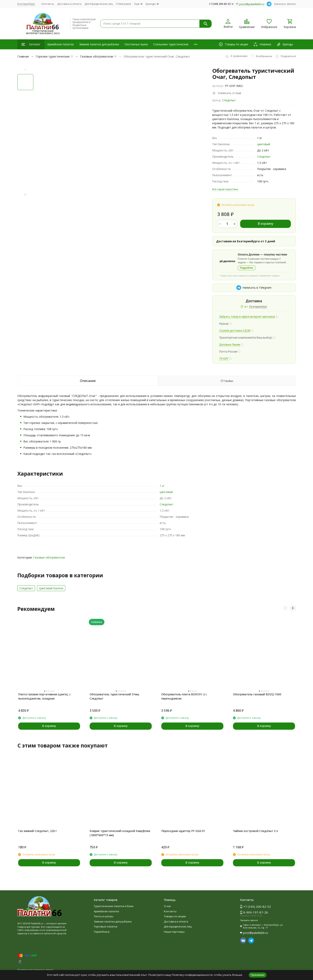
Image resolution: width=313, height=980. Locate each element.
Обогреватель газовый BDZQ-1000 (257, 694)
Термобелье (102, 932)
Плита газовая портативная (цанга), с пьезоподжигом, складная (44, 696)
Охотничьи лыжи (136, 44)
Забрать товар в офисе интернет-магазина (247, 317)
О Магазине (124, 4)
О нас (167, 906)
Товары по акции (175, 916)
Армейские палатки (60, 44)
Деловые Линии (230, 345)
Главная (23, 56)
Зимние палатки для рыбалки (99, 44)
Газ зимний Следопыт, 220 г (38, 831)
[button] (25, 195)
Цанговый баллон (51, 588)
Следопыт (229, 100)
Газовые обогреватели (97, 56)
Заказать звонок (285, 4)
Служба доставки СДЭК (235, 331)
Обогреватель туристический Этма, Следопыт (115, 696)
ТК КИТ (224, 359)
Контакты (48, 4)
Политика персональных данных (35, 970)
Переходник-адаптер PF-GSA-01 (183, 831)
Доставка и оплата (69, 4)
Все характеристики (225, 189)
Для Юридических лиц (99, 4)
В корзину (265, 224)
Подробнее (247, 268)
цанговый (264, 144)
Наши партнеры (174, 932)
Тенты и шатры (104, 916)
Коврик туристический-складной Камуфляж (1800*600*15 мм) (120, 833)
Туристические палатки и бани (114, 906)
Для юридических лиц (178, 926)
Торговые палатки (106, 926)
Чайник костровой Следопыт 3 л (255, 831)
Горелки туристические (53, 56)
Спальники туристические (171, 44)
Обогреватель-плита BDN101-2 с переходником (184, 696)
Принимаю (258, 975)
